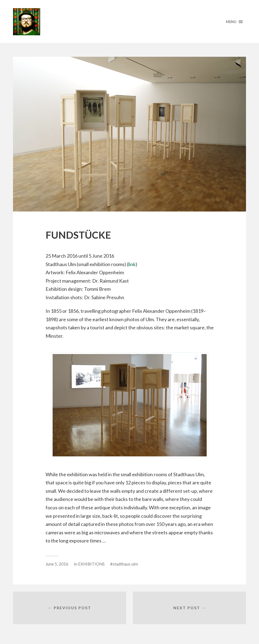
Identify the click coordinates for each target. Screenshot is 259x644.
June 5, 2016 (57, 564)
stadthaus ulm (125, 564)
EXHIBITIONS (91, 564)
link (132, 264)
